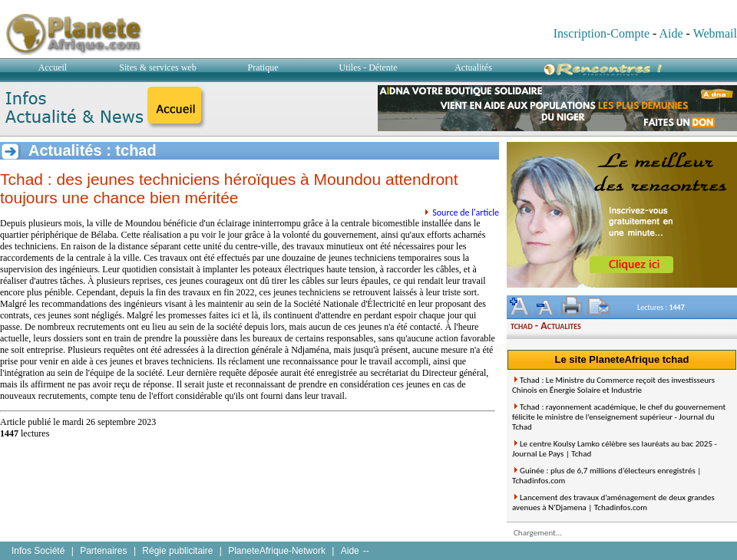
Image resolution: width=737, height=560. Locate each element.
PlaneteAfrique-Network (277, 551)
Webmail (715, 33)
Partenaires (103, 551)
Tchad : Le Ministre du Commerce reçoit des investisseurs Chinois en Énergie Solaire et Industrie (613, 385)
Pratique (263, 68)
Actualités (473, 68)
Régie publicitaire (177, 551)
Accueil (53, 68)
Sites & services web (157, 68)
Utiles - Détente (368, 68)
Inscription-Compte (601, 33)
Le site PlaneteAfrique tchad (622, 359)
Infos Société (38, 551)
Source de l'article (466, 212)
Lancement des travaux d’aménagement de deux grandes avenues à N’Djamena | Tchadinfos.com (613, 502)
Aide (671, 33)
